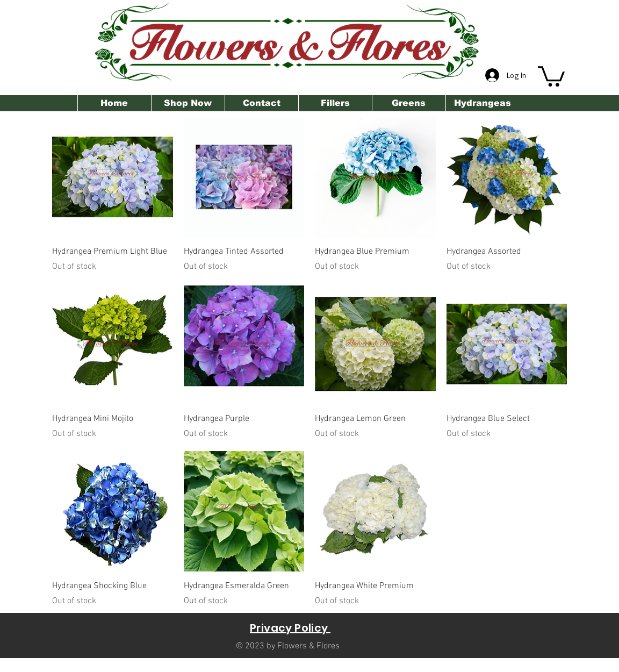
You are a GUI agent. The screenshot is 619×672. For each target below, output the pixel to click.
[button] (551, 75)
